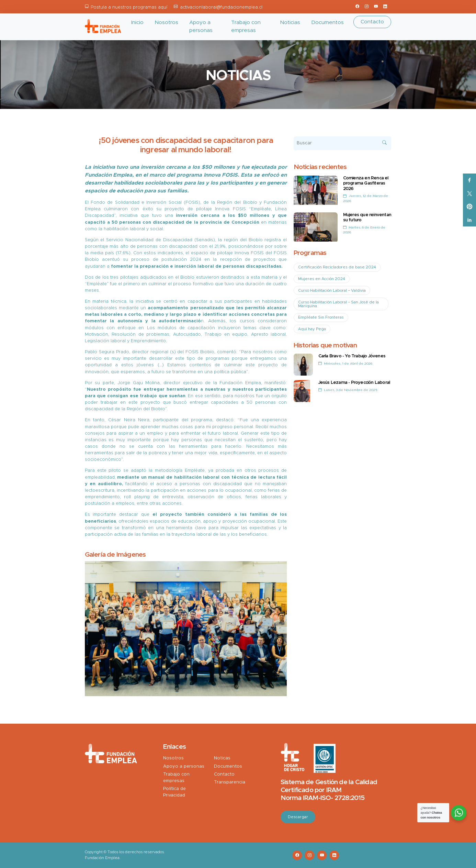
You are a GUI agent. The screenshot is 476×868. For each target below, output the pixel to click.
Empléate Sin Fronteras (321, 317)
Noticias (290, 23)
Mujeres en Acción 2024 (322, 279)
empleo (155, 433)
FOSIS (192, 203)
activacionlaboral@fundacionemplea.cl (221, 7)
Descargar (298, 817)
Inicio (137, 23)
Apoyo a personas (201, 26)
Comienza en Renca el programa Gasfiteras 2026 (366, 183)
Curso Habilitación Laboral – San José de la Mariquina (338, 304)
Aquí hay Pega (312, 329)
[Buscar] (343, 143)
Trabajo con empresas (246, 26)
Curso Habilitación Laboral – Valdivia (332, 291)
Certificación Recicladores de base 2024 (337, 267)
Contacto (372, 22)
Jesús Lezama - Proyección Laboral (354, 383)
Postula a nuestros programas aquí (129, 7)
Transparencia (230, 782)
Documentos (327, 23)
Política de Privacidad (174, 792)
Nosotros (166, 23)
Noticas (222, 758)
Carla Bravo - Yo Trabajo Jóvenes (352, 356)
